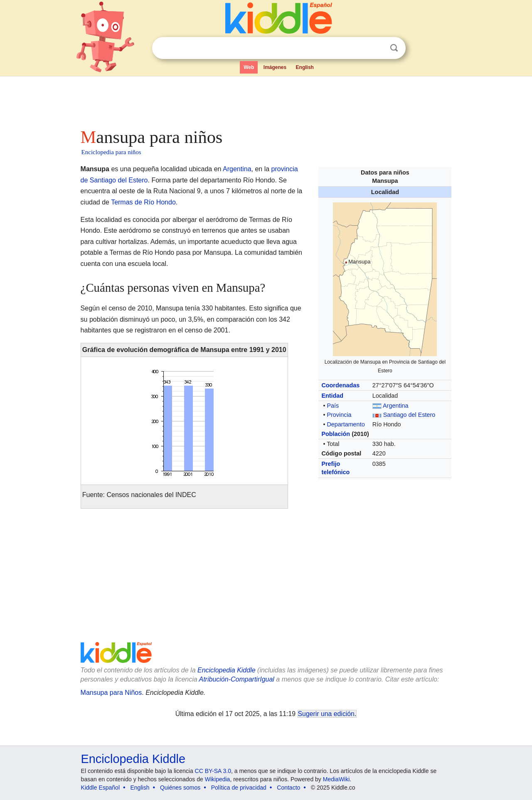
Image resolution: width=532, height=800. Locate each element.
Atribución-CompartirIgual (237, 679)
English (305, 67)
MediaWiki (336, 779)
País (333, 406)
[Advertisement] (266, 100)
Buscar (394, 48)
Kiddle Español (100, 788)
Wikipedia (218, 779)
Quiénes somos (180, 788)
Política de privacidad (239, 788)
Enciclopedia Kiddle (227, 670)
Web (249, 67)
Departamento (346, 424)
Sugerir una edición (326, 714)
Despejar (377, 48)
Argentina (396, 406)
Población (336, 434)
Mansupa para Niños (111, 693)
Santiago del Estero (409, 415)
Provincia (339, 415)
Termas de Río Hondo (143, 202)
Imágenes (275, 67)
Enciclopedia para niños (111, 152)
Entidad (332, 396)
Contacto (288, 788)
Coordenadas (340, 385)
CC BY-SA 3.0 (213, 771)
